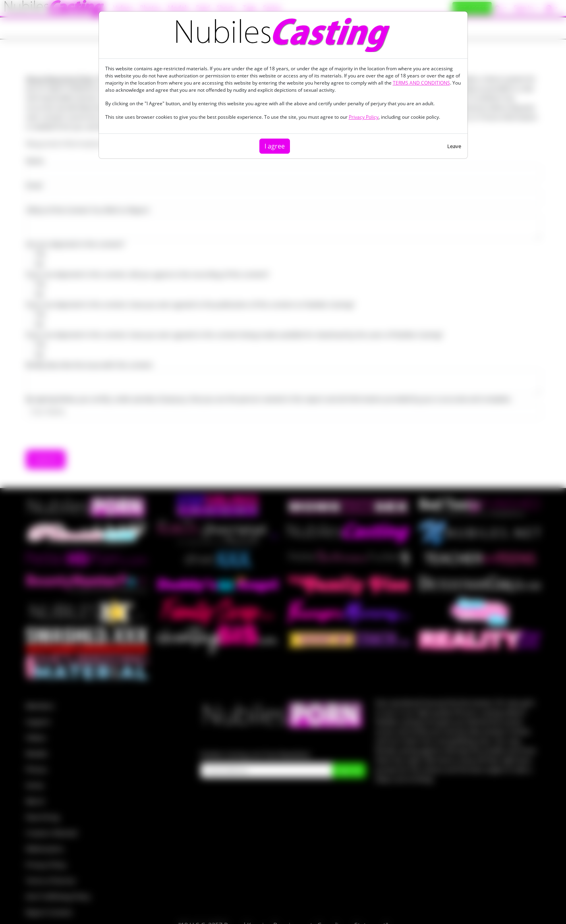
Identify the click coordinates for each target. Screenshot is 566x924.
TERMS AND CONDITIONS (421, 83)
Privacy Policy (364, 117)
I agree (275, 146)
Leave (454, 146)
